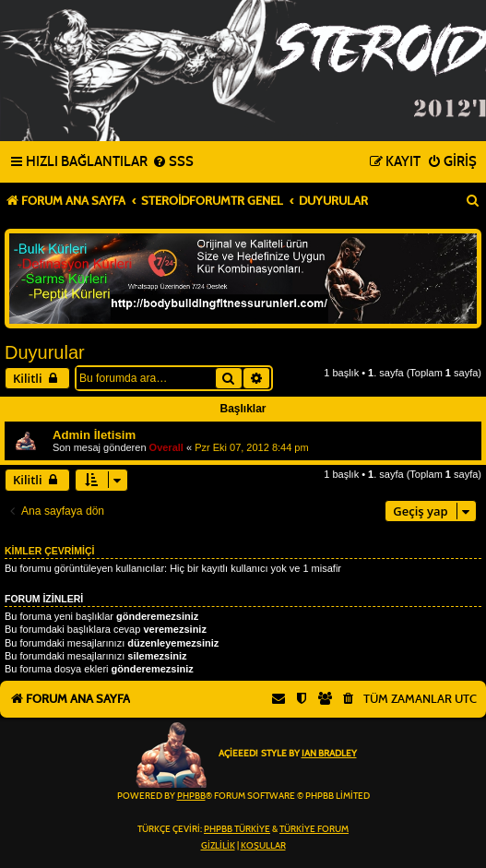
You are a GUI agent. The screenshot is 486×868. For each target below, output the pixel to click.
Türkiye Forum (314, 829)
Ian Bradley (329, 754)
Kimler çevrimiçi (49, 551)
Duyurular (45, 352)
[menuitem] (173, 162)
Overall (166, 447)
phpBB (191, 796)
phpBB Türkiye (237, 829)
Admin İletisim (94, 435)
